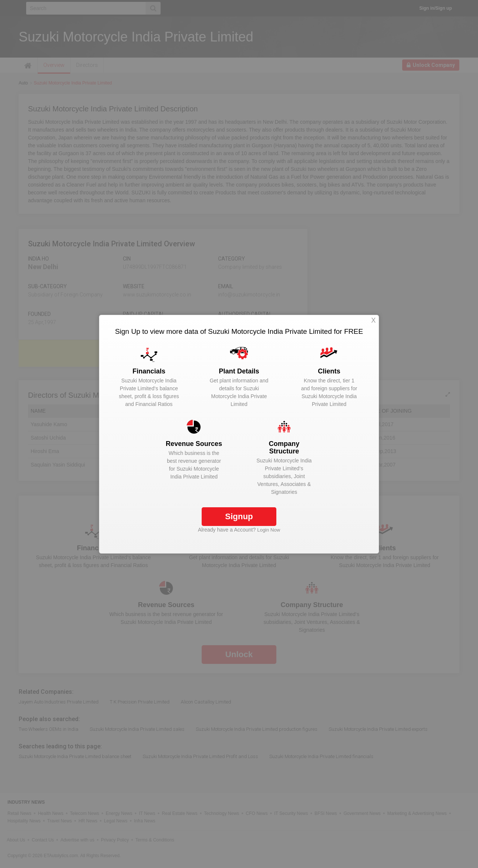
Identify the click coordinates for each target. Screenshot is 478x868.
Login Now (269, 530)
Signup (239, 516)
